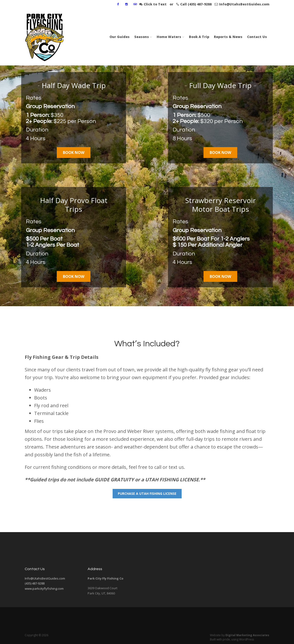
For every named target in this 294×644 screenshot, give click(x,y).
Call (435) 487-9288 (194, 4)
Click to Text (153, 4)
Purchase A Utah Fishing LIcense (147, 494)
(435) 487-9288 (35, 583)
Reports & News (228, 37)
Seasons (142, 37)
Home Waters (169, 37)
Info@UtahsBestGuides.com (242, 4)
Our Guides (120, 37)
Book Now (74, 153)
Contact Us (257, 37)
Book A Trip (199, 37)
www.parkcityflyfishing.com (44, 589)
